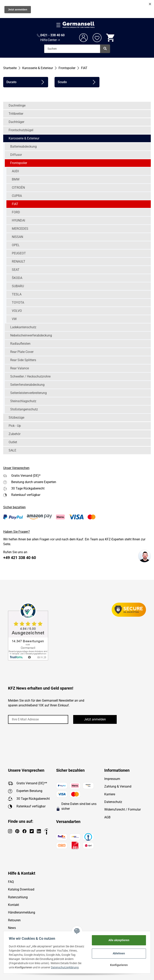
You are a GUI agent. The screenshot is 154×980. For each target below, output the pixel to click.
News (12, 928)
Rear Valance (20, 368)
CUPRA (17, 196)
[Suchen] (72, 49)
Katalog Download (21, 889)
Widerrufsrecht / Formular (123, 809)
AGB (107, 817)
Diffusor (16, 155)
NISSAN (17, 237)
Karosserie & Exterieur (24, 138)
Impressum (112, 779)
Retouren (14, 920)
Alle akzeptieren (118, 940)
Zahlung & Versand (118, 786)
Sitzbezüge (16, 417)
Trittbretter (16, 114)
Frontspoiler (19, 163)
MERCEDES (20, 229)
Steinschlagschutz (23, 401)
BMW (16, 179)
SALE (12, 450)
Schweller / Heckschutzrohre (30, 376)
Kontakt (14, 905)
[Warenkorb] (111, 38)
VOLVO (17, 311)
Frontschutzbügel (21, 130)
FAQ (11, 882)
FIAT (15, 204)
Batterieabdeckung (23, 147)
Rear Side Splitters (23, 360)
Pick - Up (15, 426)
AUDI (15, 171)
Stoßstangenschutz (24, 409)
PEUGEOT (19, 253)
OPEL (16, 245)
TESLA (17, 294)
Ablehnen (118, 953)
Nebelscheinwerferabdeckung (31, 335)
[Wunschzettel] (97, 38)
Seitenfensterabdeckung (27, 385)
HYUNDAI (18, 220)
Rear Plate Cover (22, 352)
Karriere (110, 794)
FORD (16, 212)
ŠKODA (17, 278)
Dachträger (16, 122)
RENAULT (19, 261)
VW (14, 319)
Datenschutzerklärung (66, 967)
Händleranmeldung (22, 912)
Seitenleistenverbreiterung (28, 393)
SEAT (16, 270)
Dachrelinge (17, 105)
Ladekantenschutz (23, 327)
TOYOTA (18, 303)
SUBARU (18, 286)
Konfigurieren (118, 965)
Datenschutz (113, 802)
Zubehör (15, 434)
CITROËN (18, 188)
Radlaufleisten (20, 344)
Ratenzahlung (18, 897)
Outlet (13, 442)
